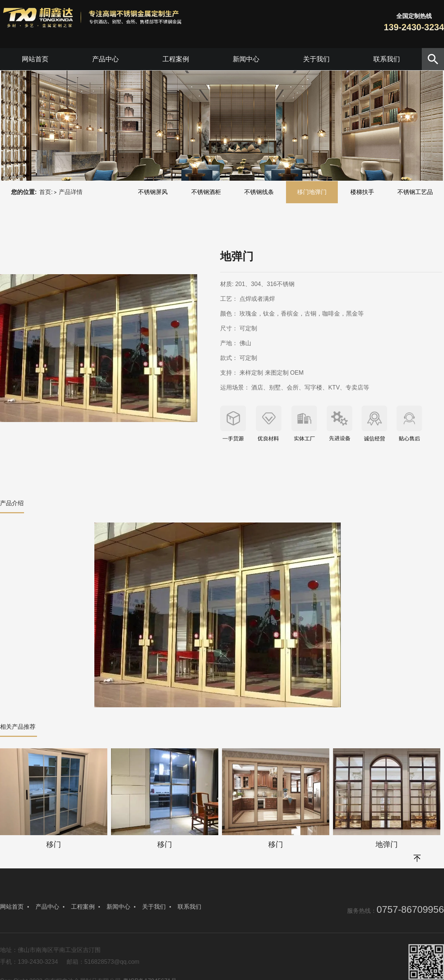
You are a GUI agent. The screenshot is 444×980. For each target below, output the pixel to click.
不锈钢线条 (259, 192)
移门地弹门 (312, 192)
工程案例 (176, 59)
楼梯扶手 (362, 192)
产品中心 (105, 59)
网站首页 (35, 59)
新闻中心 (246, 59)
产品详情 (71, 192)
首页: (46, 192)
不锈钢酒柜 (206, 192)
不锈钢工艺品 (415, 192)
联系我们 (387, 59)
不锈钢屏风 (153, 192)
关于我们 (316, 59)
